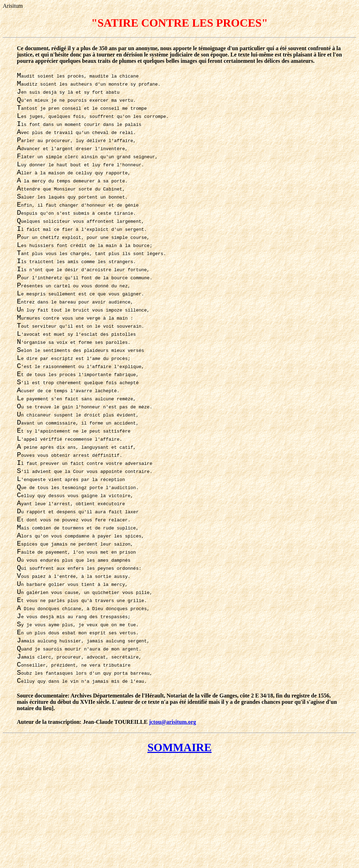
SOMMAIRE (179, 854)
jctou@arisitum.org (172, 829)
